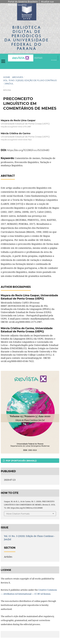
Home (7, 77)
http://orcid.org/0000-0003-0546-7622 (16, 140)
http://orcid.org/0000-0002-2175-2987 (16, 127)
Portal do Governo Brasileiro (23, 2)
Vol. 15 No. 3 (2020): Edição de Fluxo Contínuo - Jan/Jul (30, 82)
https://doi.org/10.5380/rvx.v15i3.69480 (28, 150)
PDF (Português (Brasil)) (21, 461)
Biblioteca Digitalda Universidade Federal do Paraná (27, 38)
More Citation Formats (18, 514)
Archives (18, 77)
